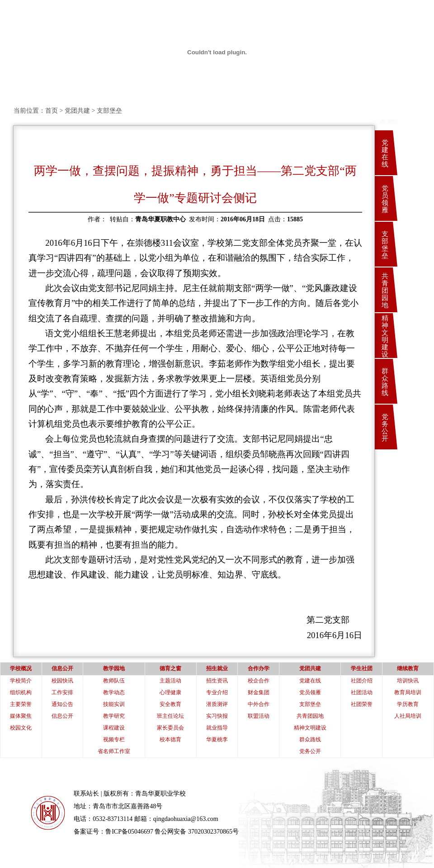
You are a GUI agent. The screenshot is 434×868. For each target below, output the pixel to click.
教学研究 (114, 716)
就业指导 (217, 728)
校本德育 (170, 739)
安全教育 (170, 704)
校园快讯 (62, 681)
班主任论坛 (170, 716)
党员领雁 (385, 199)
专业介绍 (217, 692)
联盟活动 (259, 716)
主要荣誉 (21, 704)
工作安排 (62, 692)
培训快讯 (408, 681)
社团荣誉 (362, 704)
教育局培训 (408, 692)
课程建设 (114, 728)
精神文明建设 (385, 336)
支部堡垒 (385, 245)
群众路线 (385, 382)
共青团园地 (385, 291)
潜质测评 (217, 704)
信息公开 (62, 716)
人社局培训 (408, 716)
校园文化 (21, 728)
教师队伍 (114, 681)
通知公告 (62, 704)
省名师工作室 (114, 751)
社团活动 (362, 692)
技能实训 (114, 704)
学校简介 (21, 681)
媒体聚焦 (21, 716)
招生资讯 (217, 681)
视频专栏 (114, 739)
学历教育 (408, 704)
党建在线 (385, 153)
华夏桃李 (217, 739)
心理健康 (170, 692)
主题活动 (170, 681)
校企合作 (259, 681)
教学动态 (114, 692)
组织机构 (21, 692)
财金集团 (259, 692)
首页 (52, 111)
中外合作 (259, 704)
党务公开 (385, 428)
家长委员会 (170, 728)
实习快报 (217, 716)
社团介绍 (362, 681)
